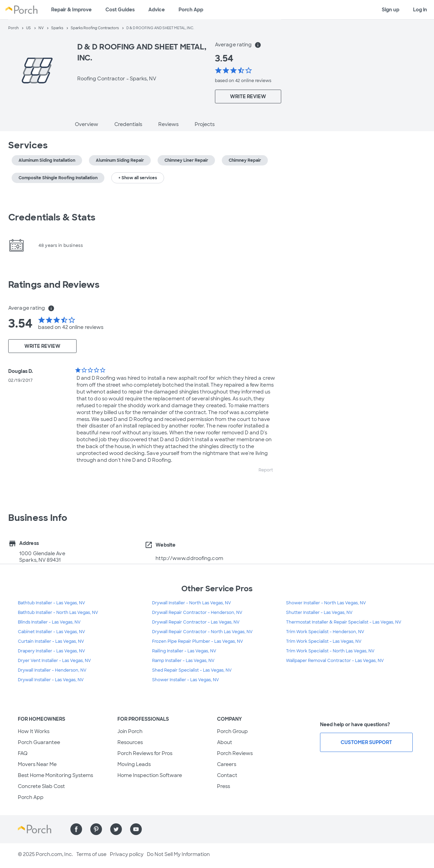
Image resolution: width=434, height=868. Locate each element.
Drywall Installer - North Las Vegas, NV (192, 603)
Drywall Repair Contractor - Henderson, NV (197, 613)
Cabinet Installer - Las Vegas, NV (52, 632)
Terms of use (91, 854)
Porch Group (232, 731)
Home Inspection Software (150, 775)
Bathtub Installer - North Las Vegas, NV (58, 613)
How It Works (34, 731)
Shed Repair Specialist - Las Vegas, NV (192, 670)
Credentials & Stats (52, 217)
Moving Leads (134, 764)
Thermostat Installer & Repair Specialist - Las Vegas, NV (344, 622)
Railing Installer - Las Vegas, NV (184, 651)
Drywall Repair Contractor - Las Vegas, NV (196, 622)
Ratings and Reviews (54, 285)
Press (224, 786)
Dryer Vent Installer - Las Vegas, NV (54, 661)
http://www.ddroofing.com (189, 558)
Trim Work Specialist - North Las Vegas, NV (330, 651)
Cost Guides (120, 10)
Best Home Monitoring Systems (55, 775)
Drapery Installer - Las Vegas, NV (52, 651)
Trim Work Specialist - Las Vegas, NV (324, 641)
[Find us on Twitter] (116, 829)
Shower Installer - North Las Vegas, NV (326, 603)
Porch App (191, 10)
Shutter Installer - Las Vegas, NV (319, 613)
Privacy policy (127, 854)
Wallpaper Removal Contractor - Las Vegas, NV (335, 661)
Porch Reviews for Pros (145, 753)
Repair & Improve (71, 10)
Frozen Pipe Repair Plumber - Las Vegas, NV (198, 641)
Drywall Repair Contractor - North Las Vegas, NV (202, 632)
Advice (157, 10)
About (225, 742)
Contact (227, 775)
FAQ (23, 753)
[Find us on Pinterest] (96, 829)
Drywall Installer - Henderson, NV (52, 670)
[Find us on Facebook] (76, 829)
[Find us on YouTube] (136, 829)
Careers (227, 764)
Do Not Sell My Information (178, 854)
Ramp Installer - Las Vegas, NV (183, 661)
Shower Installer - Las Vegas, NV (186, 680)
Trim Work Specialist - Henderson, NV (325, 632)
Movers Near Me (37, 764)
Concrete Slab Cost (41, 786)
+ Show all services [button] (138, 178)
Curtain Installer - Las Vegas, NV (51, 641)
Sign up (391, 10)
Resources (130, 742)
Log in (420, 10)
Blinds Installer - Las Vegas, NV (49, 622)
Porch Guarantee (39, 742)
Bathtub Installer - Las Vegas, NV (52, 603)
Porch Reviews (235, 753)
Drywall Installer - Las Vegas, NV (51, 680)
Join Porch (130, 731)
